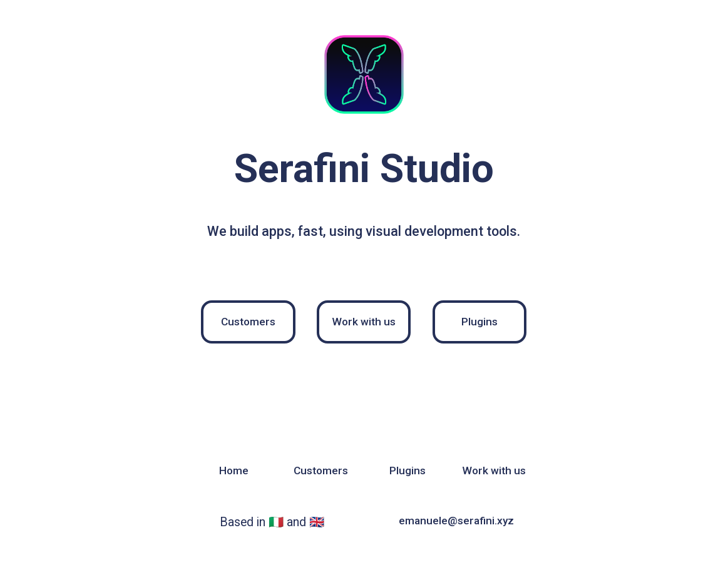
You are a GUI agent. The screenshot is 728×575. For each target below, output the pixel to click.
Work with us (364, 322)
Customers (248, 322)
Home (234, 471)
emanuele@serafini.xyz (456, 521)
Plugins (479, 322)
